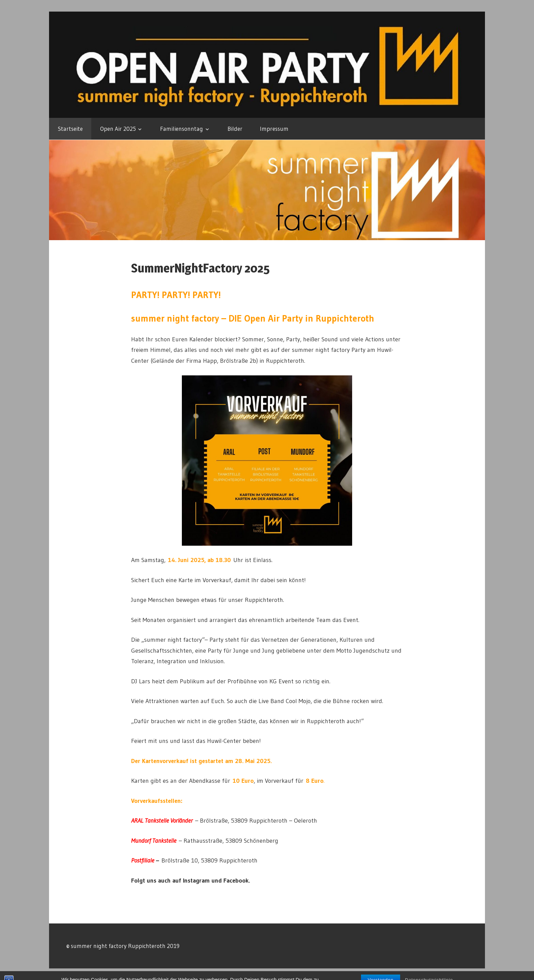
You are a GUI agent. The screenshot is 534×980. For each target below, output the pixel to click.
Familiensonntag (182, 129)
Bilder (235, 129)
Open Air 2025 (118, 129)
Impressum (274, 129)
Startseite (70, 129)
